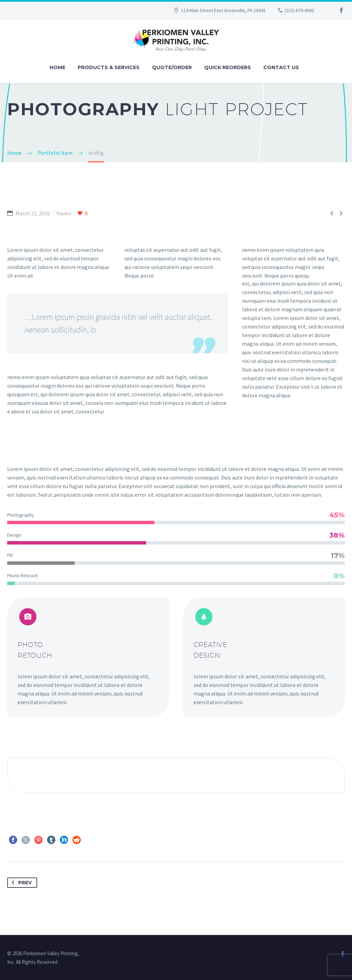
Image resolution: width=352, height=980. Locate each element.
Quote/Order (172, 67)
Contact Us (281, 67)
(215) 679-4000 (299, 10)
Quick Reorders (228, 67)
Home (57, 67)
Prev (20, 883)
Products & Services (109, 67)
